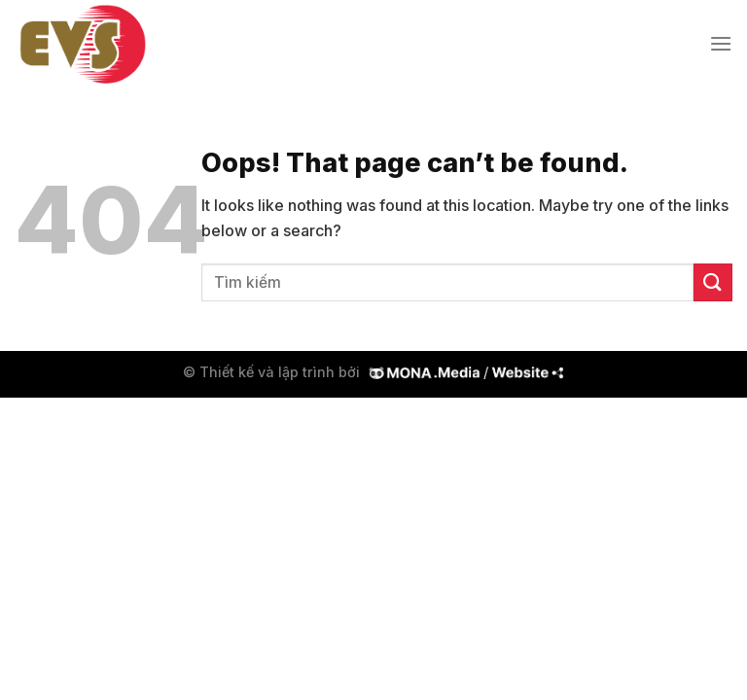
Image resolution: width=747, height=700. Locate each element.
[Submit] (713, 282)
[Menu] (721, 43)
